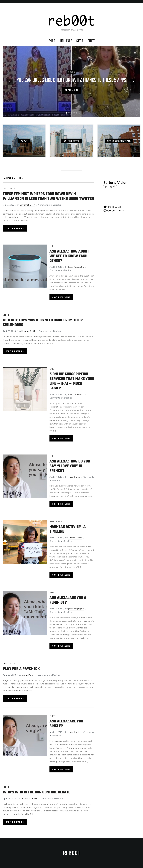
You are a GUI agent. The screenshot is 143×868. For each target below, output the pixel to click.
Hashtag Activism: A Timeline (68, 529)
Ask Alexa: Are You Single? (66, 724)
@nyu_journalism (115, 210)
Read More (72, 90)
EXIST (52, 41)
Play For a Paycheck (21, 669)
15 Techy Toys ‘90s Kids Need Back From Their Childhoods (43, 323)
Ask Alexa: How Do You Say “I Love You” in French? (70, 466)
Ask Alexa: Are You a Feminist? (68, 600)
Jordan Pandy (28, 675)
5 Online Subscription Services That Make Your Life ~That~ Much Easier (72, 381)
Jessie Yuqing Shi (76, 267)
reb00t (72, 853)
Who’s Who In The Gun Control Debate (37, 792)
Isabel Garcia (74, 477)
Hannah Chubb (28, 331)
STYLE (80, 41)
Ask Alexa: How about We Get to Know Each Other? (69, 256)
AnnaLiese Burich (76, 394)
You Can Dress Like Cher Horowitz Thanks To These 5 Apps (71, 81)
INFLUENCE (66, 41)
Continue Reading (15, 228)
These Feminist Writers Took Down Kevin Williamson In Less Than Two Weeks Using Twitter (48, 196)
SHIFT (91, 41)
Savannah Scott (27, 205)
